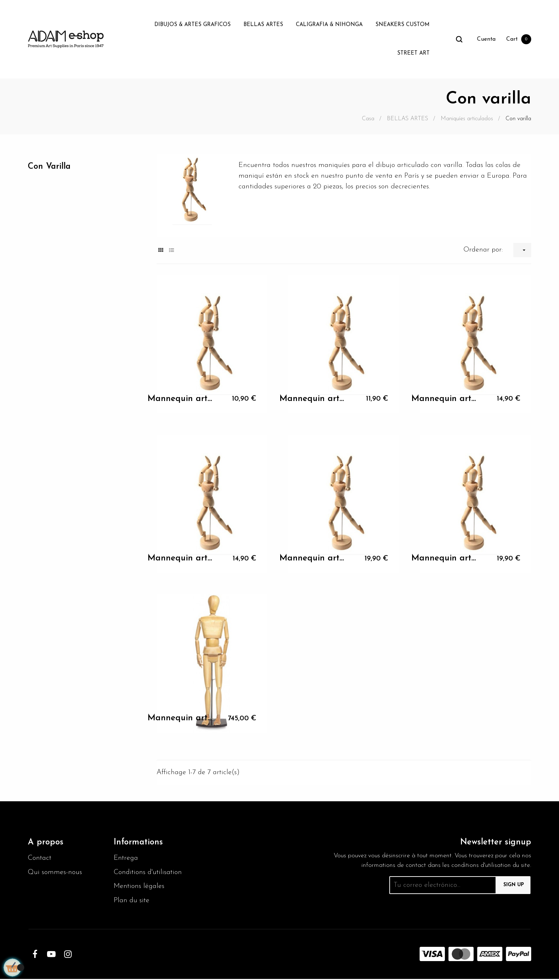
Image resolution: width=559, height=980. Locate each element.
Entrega (126, 859)
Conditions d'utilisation (149, 873)
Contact (40, 859)
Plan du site (132, 902)
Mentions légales (140, 887)
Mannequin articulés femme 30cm (181, 399)
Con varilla (50, 167)
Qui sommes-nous (55, 873)
